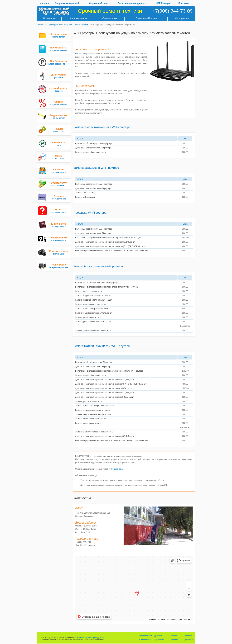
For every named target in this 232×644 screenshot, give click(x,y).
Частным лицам (78, 18)
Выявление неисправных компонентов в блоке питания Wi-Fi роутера (106, 287)
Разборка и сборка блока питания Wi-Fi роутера (97, 283)
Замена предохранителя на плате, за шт (93, 300)
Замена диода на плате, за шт (89, 317)
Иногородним (182, 18)
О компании (49, 18)
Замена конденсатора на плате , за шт (93, 296)
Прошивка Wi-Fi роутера (90, 213)
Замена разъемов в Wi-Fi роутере (96, 168)
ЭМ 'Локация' (164, 3)
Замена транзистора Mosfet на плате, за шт (95, 330)
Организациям (110, 18)
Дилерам (158, 636)
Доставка (189, 639)
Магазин (44, 3)
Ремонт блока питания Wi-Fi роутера (98, 266)
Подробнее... (117, 469)
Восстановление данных (132, 3)
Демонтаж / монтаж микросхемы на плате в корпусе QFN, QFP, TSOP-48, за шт (111, 246)
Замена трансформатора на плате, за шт (94, 313)
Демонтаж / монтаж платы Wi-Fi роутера (93, 148)
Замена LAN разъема (85, 193)
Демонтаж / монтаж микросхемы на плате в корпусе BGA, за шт (104, 388)
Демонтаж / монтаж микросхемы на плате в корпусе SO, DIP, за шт (105, 242)
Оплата (173, 636)
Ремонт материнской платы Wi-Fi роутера (102, 346)
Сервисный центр (99, 3)
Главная (42, 25)
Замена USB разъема (85, 197)
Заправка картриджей (67, 3)
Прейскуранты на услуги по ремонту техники (68, 25)
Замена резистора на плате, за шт (91, 304)
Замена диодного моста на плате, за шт (93, 322)
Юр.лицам (159, 639)
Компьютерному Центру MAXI (91, 638)
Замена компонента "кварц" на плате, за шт (95, 406)
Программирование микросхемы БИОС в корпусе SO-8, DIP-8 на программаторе (112, 251)
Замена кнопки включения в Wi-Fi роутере (102, 127)
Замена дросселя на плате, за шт (90, 291)
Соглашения (145, 639)
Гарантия (174, 639)
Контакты (184, 3)
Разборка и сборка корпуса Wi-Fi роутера (94, 143)
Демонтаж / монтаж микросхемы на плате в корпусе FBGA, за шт (104, 397)
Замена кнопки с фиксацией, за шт (91, 152)
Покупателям (146, 636)
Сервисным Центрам (147, 18)
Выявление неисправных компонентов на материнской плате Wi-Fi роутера (109, 238)
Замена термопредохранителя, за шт (92, 309)
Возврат (188, 636)
